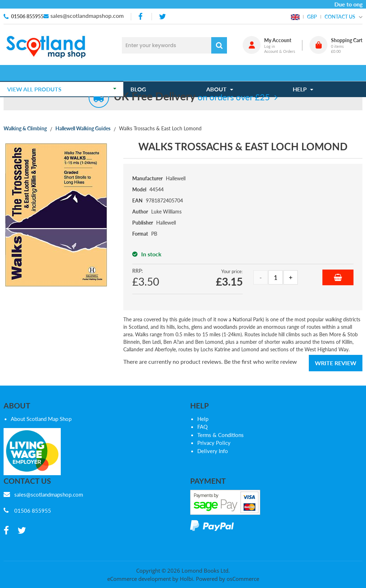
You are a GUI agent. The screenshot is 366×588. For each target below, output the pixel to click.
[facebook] (141, 17)
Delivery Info (213, 451)
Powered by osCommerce (227, 579)
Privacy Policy (214, 443)
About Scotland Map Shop (41, 419)
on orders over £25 (192, 97)
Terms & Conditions (221, 435)
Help (203, 419)
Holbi (186, 579)
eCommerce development (139, 579)
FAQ (202, 427)
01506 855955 (27, 16)
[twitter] (162, 17)
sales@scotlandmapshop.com (87, 16)
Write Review (336, 363)
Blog (142, 73)
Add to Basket (338, 277)
